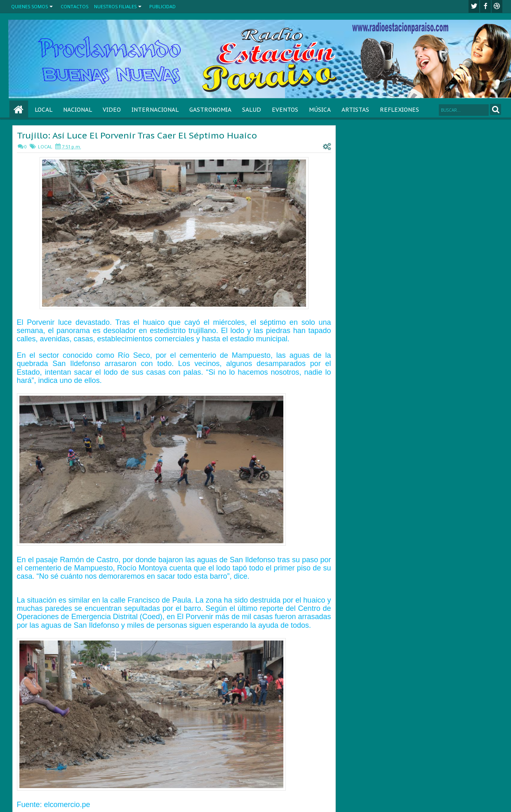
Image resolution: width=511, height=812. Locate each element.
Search (496, 109)
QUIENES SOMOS (29, 6)
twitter (474, 6)
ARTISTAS (355, 110)
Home (19, 110)
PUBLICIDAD (162, 6)
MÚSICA (320, 110)
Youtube (497, 6)
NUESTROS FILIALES (115, 6)
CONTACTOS (74, 6)
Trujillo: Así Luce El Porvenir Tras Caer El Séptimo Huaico (137, 135)
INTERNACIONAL (155, 110)
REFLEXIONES (399, 110)
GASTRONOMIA (210, 110)
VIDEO (112, 110)
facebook (485, 6)
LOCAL (44, 110)
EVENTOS (285, 110)
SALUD (252, 110)
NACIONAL (78, 110)
